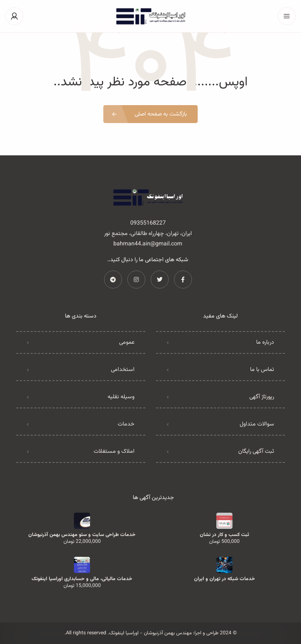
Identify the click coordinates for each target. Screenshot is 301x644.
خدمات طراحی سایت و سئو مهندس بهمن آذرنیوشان (82, 535)
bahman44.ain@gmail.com (148, 244)
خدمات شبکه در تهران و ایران (225, 579)
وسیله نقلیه (121, 397)
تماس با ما (262, 370)
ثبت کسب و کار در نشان (224, 535)
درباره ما (265, 342)
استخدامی (123, 370)
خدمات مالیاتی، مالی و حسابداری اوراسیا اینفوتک (82, 579)
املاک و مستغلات (114, 452)
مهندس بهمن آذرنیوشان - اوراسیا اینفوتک (150, 633)
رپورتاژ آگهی (262, 397)
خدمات (126, 424)
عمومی (127, 342)
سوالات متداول (257, 424)
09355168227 (148, 223)
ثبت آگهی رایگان (256, 452)
